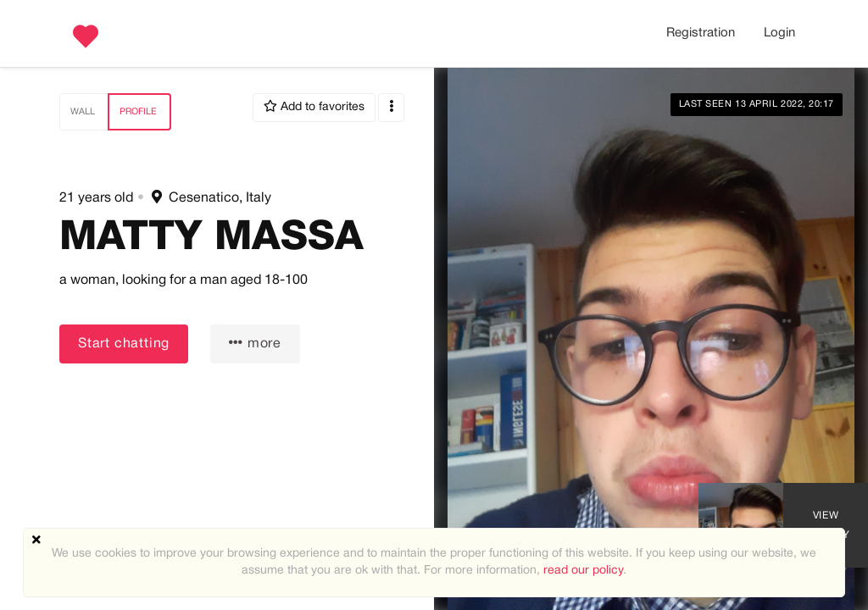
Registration (701, 33)
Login (779, 33)
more (255, 343)
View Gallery (826, 525)
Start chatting (124, 344)
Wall (83, 112)
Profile (138, 112)
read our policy (583, 571)
